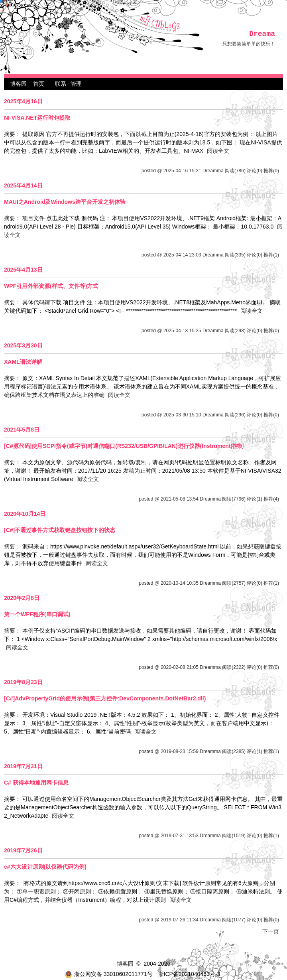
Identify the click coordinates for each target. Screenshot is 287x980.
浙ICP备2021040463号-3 (189, 974)
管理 (76, 84)
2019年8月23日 (23, 682)
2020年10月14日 (25, 514)
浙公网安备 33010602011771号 (109, 974)
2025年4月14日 (23, 185)
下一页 (271, 931)
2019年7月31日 (23, 766)
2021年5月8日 (22, 430)
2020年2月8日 (22, 598)
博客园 (18, 84)
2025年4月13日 (23, 270)
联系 (61, 84)
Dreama (262, 34)
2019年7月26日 (23, 850)
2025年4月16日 (23, 101)
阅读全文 (218, 151)
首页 (39, 84)
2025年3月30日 (23, 345)
